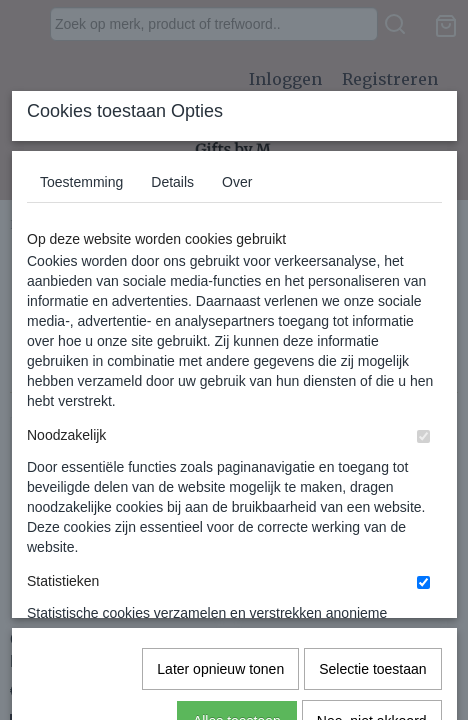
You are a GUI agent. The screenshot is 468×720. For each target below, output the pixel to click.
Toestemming (81, 331)
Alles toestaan (237, 648)
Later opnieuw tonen (220, 596)
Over (237, 331)
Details (172, 331)
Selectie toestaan (372, 596)
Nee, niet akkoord (372, 648)
